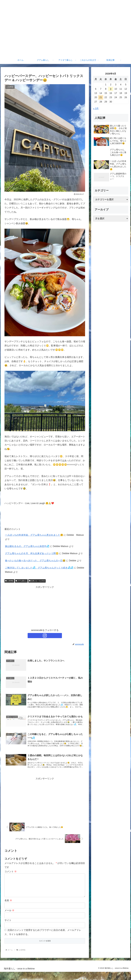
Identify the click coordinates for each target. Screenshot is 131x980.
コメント (11, 876)
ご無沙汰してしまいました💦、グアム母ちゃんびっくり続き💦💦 (39, 568)
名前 (8, 909)
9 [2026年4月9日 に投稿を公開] (111, 89)
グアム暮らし (21, 581)
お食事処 (9, 581)
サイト (8, 928)
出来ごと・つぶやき (37, 581)
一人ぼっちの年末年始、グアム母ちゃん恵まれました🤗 (34, 535)
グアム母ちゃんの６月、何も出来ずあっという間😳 (32, 553)
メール (9, 919)
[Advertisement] (45, 607)
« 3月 (96, 109)
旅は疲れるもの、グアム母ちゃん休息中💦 (27, 546)
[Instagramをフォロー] (45, 636)
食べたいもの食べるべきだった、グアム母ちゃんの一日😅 (35, 561)
